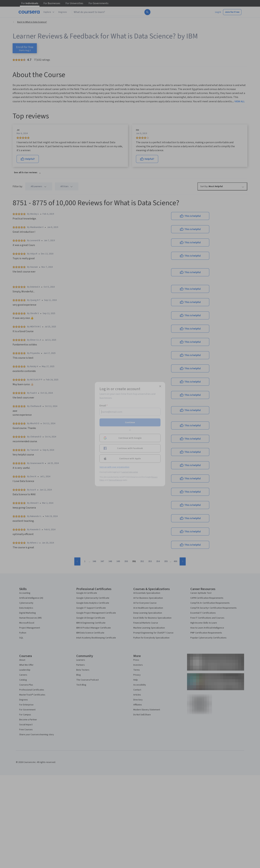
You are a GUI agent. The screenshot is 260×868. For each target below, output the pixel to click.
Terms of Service (115, 480)
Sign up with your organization (114, 467)
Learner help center (130, 472)
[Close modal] (160, 386)
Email (104, 405)
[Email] (130, 412)
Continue (130, 422)
